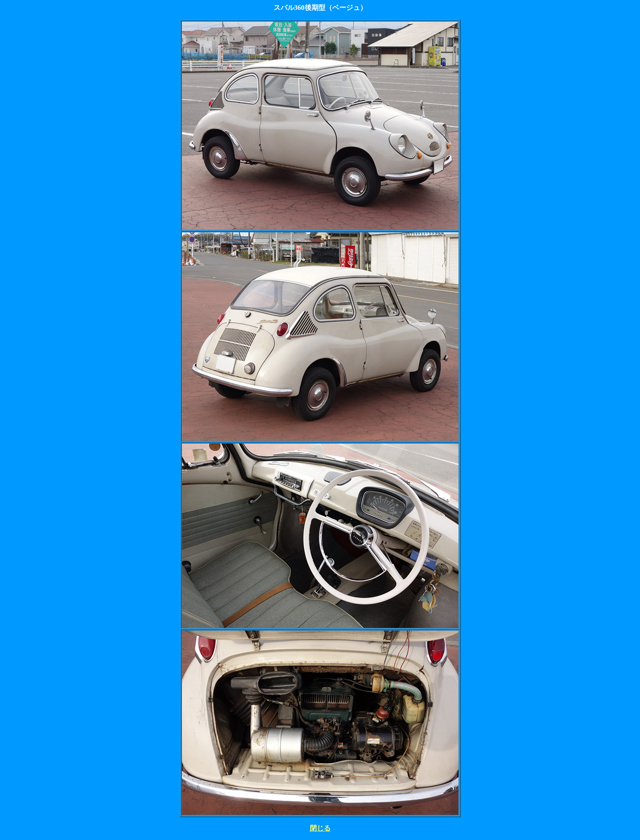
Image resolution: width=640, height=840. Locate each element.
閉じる (320, 828)
